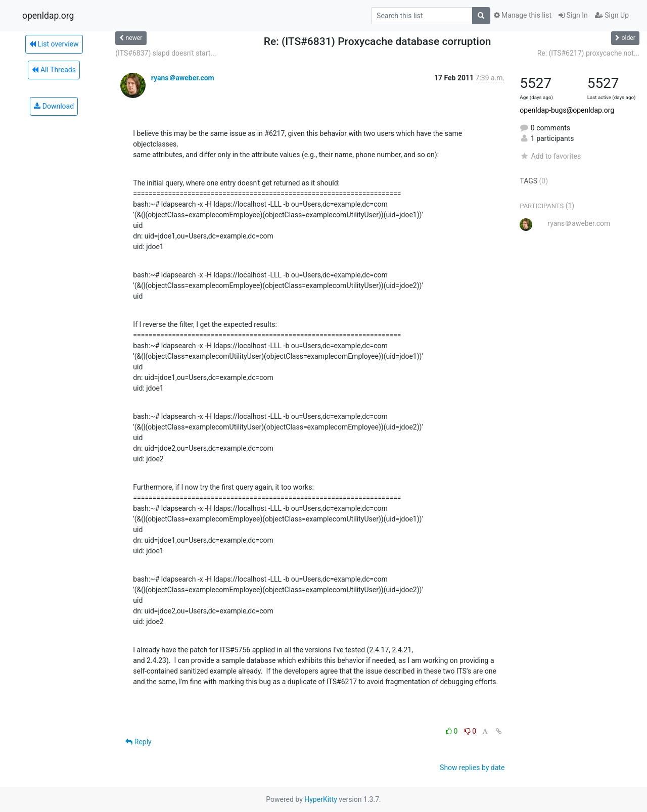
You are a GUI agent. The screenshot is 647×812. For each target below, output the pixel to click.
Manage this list (523, 15)
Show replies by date (472, 768)
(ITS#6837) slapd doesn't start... (166, 53)
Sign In (573, 15)
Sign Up (612, 15)
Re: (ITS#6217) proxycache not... (588, 53)
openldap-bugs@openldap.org (567, 110)
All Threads (54, 70)
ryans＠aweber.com (183, 78)
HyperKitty (321, 799)
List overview (54, 44)
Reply (138, 742)
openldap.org (48, 16)
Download (54, 106)
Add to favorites (550, 156)
